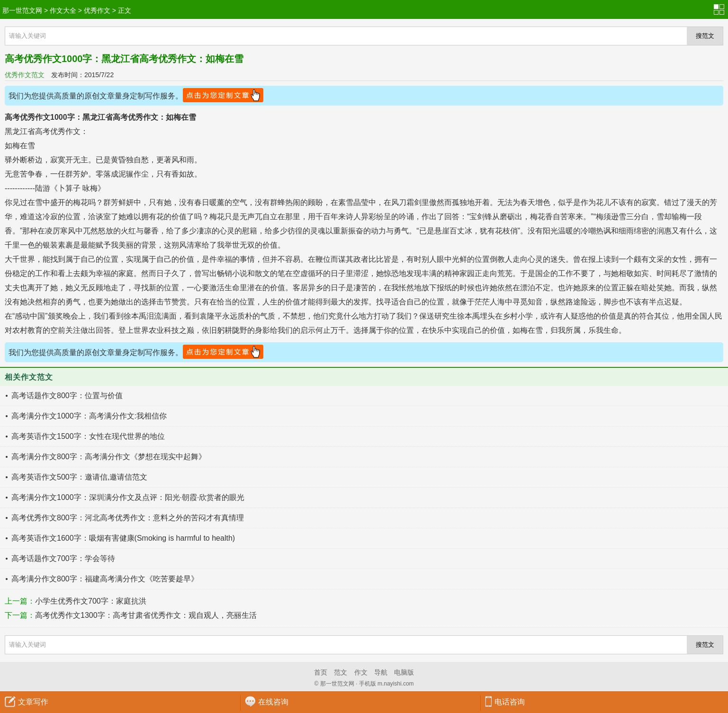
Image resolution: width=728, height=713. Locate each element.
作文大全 (63, 10)
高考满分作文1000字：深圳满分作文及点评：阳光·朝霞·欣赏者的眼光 (128, 497)
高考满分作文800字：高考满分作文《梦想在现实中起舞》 (109, 457)
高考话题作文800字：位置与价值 (67, 396)
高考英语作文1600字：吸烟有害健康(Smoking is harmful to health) (123, 538)
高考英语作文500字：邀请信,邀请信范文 (79, 477)
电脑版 (404, 672)
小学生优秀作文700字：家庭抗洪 (91, 601)
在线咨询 (273, 702)
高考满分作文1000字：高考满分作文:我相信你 (89, 416)
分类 (721, 9)
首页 (321, 672)
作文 (361, 672)
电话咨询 (510, 702)
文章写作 (33, 702)
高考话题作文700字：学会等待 (63, 558)
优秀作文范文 (25, 75)
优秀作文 (97, 10)
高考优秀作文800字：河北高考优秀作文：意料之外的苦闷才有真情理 (128, 518)
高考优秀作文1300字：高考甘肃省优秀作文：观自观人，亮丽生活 (146, 615)
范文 (341, 672)
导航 (381, 672)
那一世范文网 (22, 10)
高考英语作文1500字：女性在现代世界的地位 (88, 436)
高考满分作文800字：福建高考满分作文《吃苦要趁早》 (105, 579)
